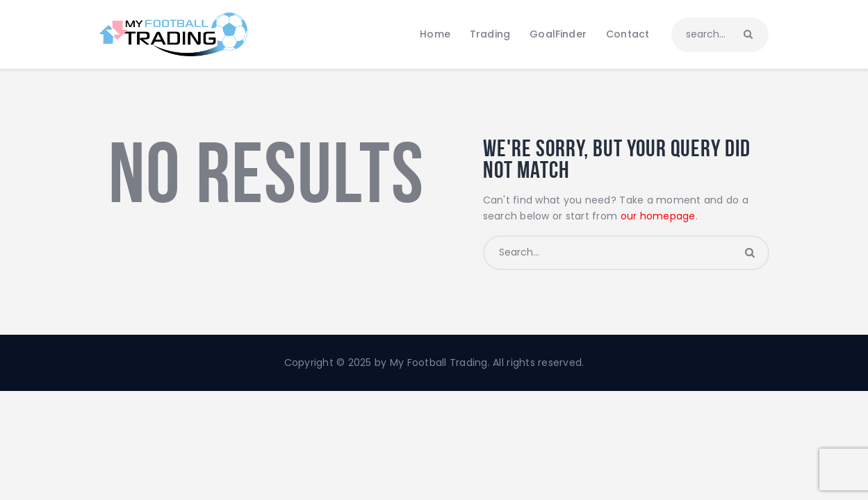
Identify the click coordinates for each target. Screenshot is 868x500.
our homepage (658, 216)
